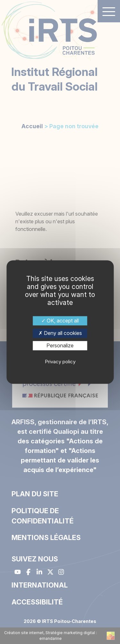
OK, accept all (60, 321)
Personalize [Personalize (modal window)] (60, 345)
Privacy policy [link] (60, 362)
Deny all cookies (60, 333)
